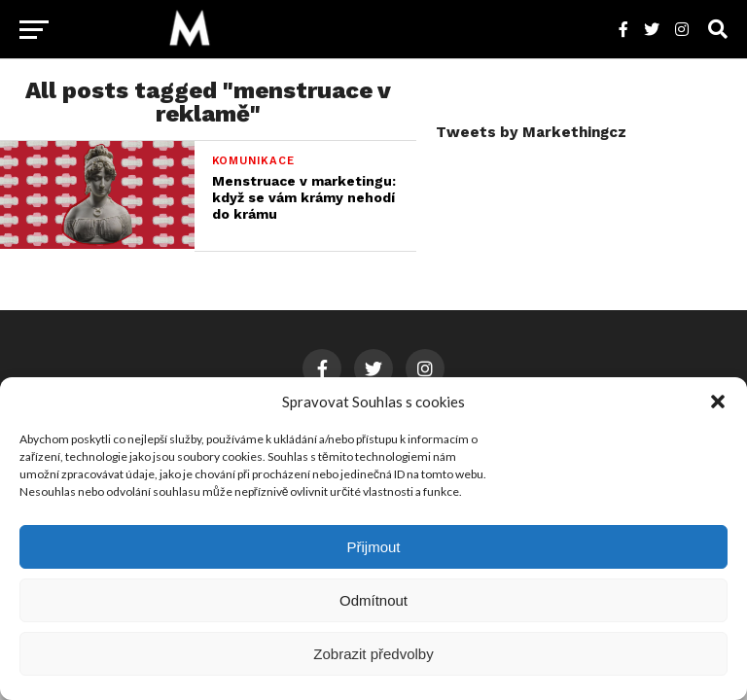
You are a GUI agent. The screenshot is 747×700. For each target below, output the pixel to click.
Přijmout (373, 547)
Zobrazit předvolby (373, 654)
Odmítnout (373, 600)
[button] (718, 402)
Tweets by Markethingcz (531, 132)
